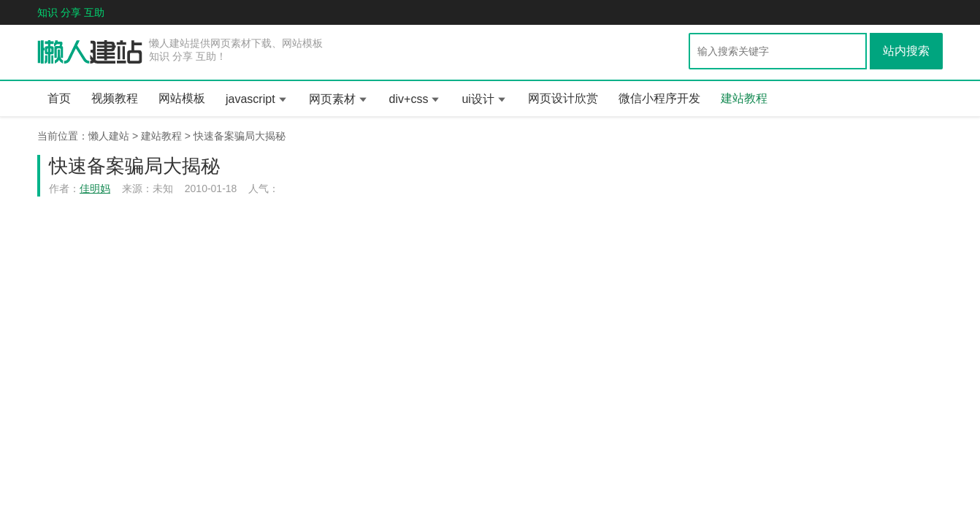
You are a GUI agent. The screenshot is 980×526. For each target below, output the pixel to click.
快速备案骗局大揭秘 (240, 136)
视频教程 (115, 98)
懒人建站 (109, 136)
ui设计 (478, 99)
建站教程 (744, 98)
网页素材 (332, 99)
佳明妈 (95, 188)
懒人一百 (90, 53)
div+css (409, 99)
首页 (59, 98)
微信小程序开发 (659, 98)
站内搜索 (906, 51)
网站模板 (182, 98)
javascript (250, 99)
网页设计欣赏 (563, 98)
